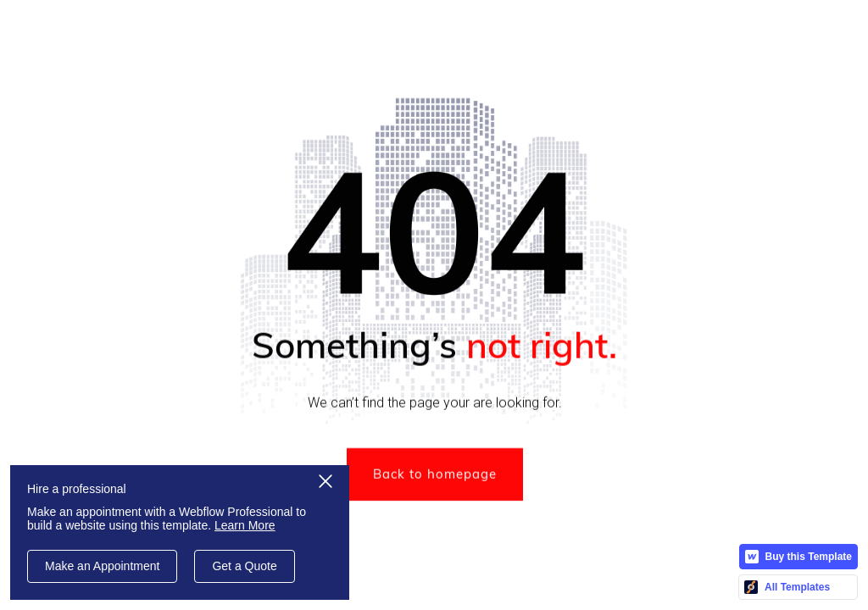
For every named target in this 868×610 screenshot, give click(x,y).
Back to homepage (434, 476)
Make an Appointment (102, 566)
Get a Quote (244, 566)
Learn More (245, 525)
